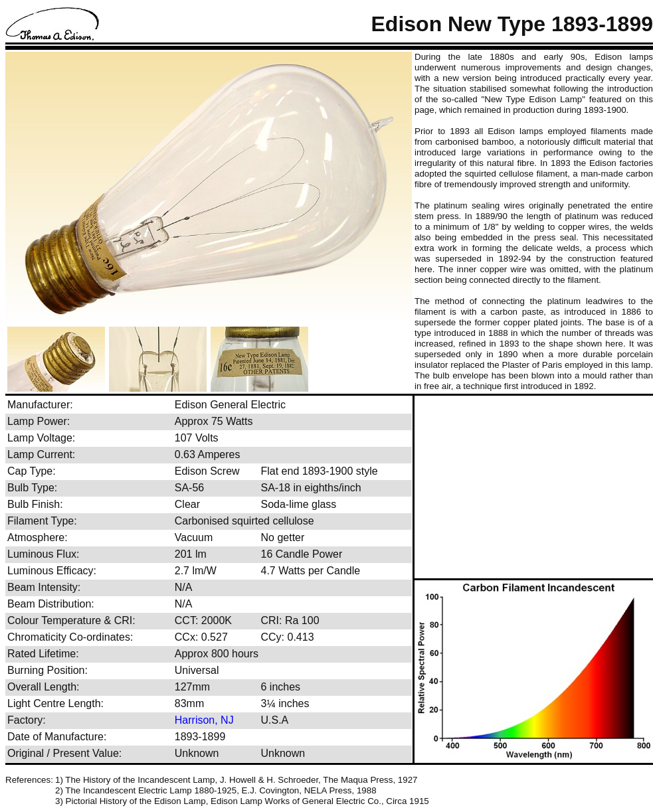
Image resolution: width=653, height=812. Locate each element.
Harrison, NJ (204, 720)
